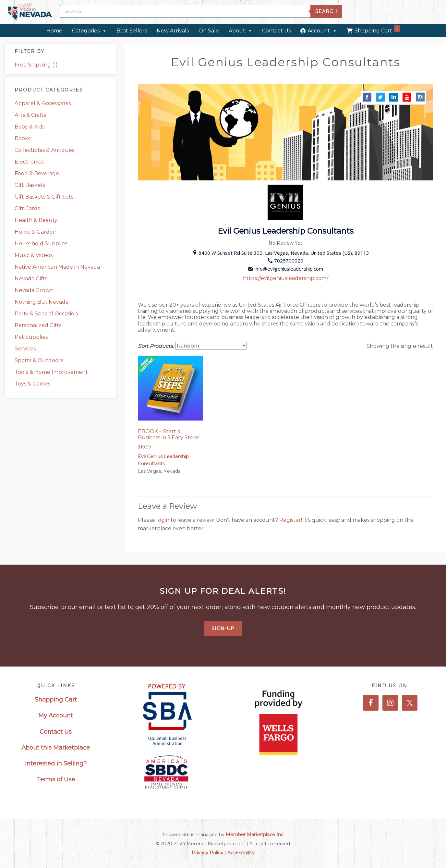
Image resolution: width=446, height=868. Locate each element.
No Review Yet (285, 243)
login (163, 520)
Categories (89, 31)
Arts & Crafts (30, 115)
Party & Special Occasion (46, 314)
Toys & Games (32, 384)
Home (54, 31)
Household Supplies (41, 244)
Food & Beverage (37, 173)
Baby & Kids (30, 127)
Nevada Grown (34, 290)
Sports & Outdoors (39, 360)
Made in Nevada (30, 12)
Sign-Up (223, 629)
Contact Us (276, 31)
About (241, 31)
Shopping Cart (377, 30)
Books (23, 138)
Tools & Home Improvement (51, 372)
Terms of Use (56, 779)
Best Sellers (132, 31)
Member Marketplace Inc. (255, 835)
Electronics (29, 162)
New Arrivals (173, 31)
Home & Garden (36, 232)
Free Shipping (33, 65)
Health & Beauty (36, 220)
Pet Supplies (31, 337)
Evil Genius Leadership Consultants (163, 460)
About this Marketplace (56, 748)
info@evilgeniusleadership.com (285, 269)
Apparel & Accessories (43, 103)
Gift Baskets (30, 185)
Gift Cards (27, 208)
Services (25, 349)
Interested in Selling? (56, 764)
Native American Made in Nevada (57, 267)
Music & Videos (34, 255)
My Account (56, 715)
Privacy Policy (207, 853)
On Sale (209, 31)
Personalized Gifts (38, 325)
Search (326, 11)
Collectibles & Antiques (44, 150)
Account (322, 31)
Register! (291, 520)
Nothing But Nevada (42, 302)
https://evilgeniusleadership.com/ (286, 278)
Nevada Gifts (31, 279)
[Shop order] (211, 346)
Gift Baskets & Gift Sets (44, 197)
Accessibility (241, 853)
